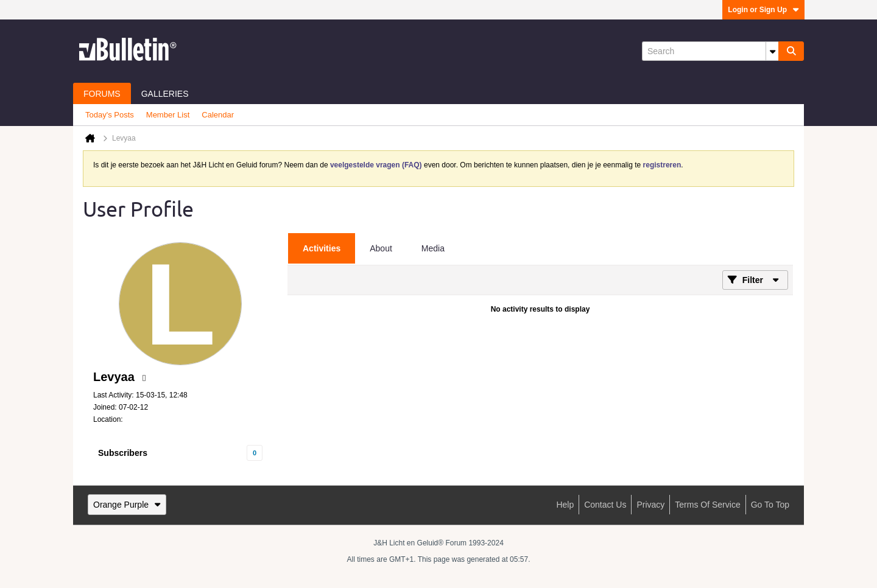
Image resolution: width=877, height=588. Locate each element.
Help (565, 505)
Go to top (770, 505)
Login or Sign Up (763, 10)
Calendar (218, 115)
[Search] (710, 51)
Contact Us (605, 505)
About (381, 248)
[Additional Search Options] (772, 51)
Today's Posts (110, 115)
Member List (168, 115)
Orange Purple (127, 505)
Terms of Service (707, 505)
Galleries (165, 94)
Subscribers (123, 453)
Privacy (650, 505)
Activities (322, 248)
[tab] (322, 248)
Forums (102, 94)
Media (433, 248)
